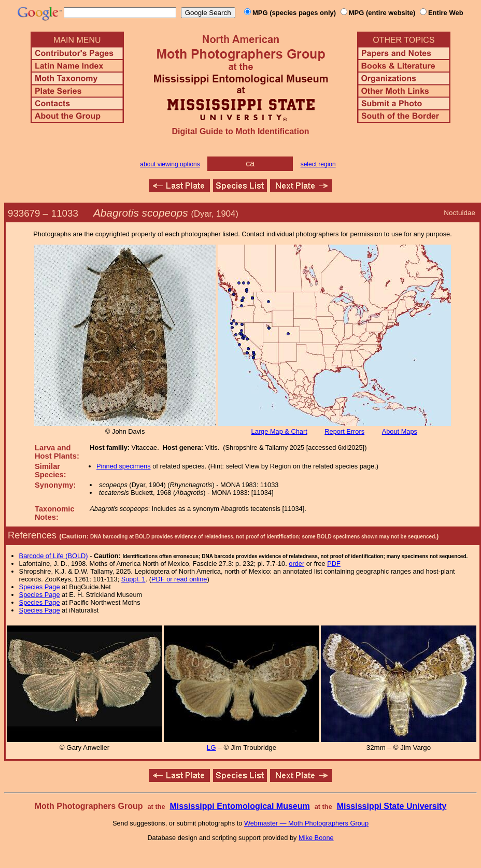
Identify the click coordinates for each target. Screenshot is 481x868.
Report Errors (344, 431)
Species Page (40, 587)
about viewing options (170, 164)
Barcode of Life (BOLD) (54, 556)
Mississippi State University (392, 806)
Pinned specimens (124, 466)
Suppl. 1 (133, 579)
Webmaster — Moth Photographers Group (306, 823)
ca (250, 163)
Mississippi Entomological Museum (239, 806)
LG (211, 748)
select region (318, 164)
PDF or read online (179, 579)
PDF (334, 564)
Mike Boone (316, 838)
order (296, 564)
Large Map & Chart (279, 431)
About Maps (400, 431)
